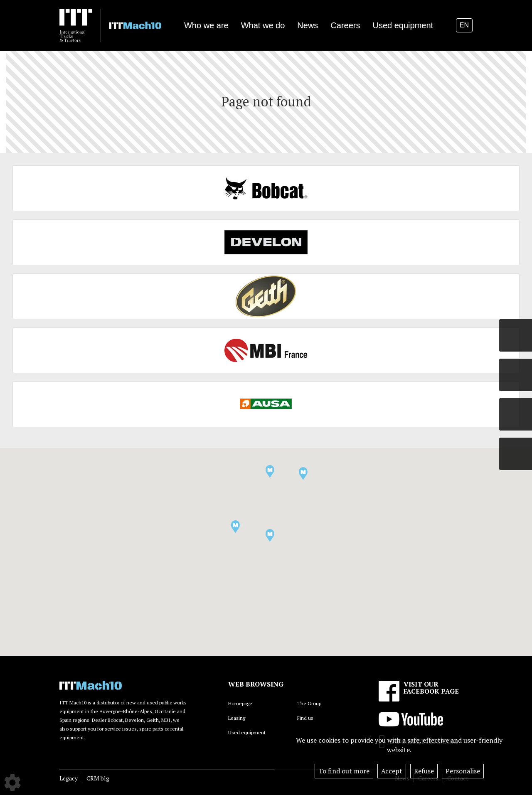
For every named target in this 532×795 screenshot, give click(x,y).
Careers (345, 25)
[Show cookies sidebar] (12, 783)
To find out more (344, 771)
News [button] (308, 25)
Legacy (69, 778)
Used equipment (403, 25)
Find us (305, 718)
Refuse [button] (424, 771)
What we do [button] (263, 25)
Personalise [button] (463, 771)
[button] (235, 527)
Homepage (240, 703)
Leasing (237, 718)
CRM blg (98, 778)
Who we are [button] (206, 25)
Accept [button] (392, 771)
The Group (309, 703)
